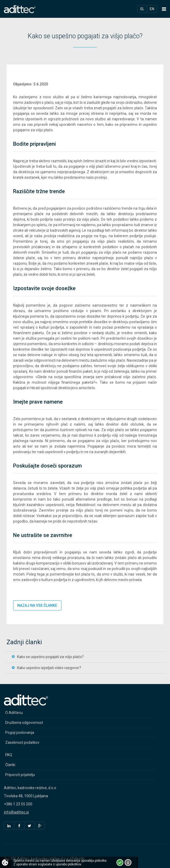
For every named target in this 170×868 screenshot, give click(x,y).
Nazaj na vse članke (37, 605)
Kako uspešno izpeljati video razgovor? (49, 668)
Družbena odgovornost (24, 723)
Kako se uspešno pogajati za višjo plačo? (50, 657)
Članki (10, 765)
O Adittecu (14, 713)
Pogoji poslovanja (20, 733)
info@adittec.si (16, 812)
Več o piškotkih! (128, 862)
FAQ (9, 755)
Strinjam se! (120, 862)
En (152, 9)
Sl (142, 9)
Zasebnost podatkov (22, 742)
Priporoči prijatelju (20, 775)
